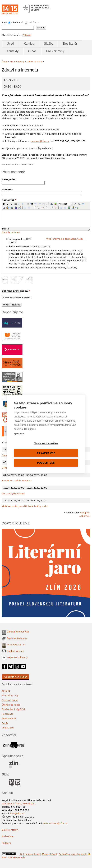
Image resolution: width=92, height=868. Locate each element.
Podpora (7, 843)
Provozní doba (10, 700)
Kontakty (12, 51)
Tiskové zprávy (10, 695)
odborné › (85, 516)
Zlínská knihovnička (18, 632)
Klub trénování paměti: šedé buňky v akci (25, 506)
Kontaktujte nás (16, 857)
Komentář (9, 200)
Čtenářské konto (11, 705)
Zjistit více (19, 434)
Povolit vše (46, 463)
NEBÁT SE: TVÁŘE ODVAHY (17, 481)
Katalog (29, 44)
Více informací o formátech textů (65, 239)
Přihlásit (27, 35)
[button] (4, 204)
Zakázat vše (46, 453)
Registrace (8, 728)
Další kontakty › (11, 830)
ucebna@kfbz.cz (40, 141)
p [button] (8, 229)
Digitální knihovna (17, 638)
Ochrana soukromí (30, 854)
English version (15, 651)
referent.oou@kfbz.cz (55, 823)
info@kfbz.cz (17, 813)
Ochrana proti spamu (16, 291)
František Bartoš (16, 645)
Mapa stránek (50, 854)
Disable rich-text (11, 232)
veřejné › (85, 513)
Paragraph (63, 204)
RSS (4, 857)
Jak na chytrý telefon (13, 494)
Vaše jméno (9, 179)
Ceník (5, 723)
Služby (49, 44)
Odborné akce (34, 62)
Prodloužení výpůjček (14, 709)
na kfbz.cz (34, 22)
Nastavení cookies (46, 443)
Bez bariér (70, 44)
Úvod (10, 44)
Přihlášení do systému (89, 854)
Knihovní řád (9, 719)
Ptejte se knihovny (17, 657)
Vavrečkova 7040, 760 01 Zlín (19, 804)
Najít (4, 22)
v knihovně (17, 22)
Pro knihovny (55, 51)
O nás (32, 51)
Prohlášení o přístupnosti (73, 854)
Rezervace (8, 714)
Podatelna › (8, 836)
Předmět (7, 190)
